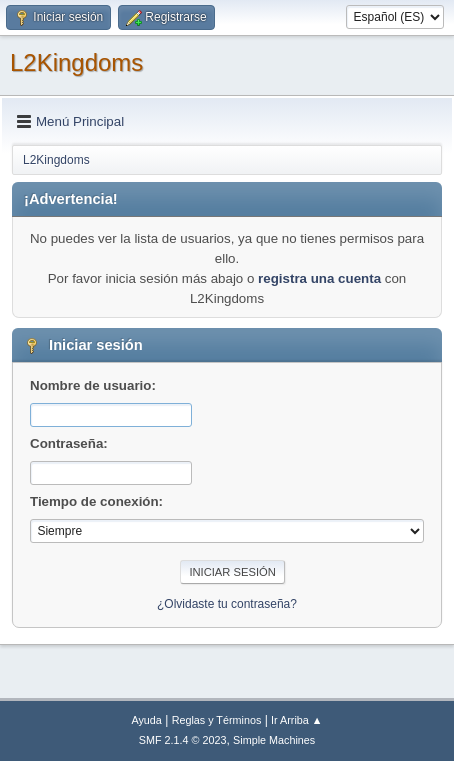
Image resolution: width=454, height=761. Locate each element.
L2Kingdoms (76, 62)
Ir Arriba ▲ (296, 720)
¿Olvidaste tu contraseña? (227, 604)
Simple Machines (274, 740)
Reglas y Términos (217, 720)
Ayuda (146, 720)
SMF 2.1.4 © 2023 (183, 740)
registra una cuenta (319, 278)
